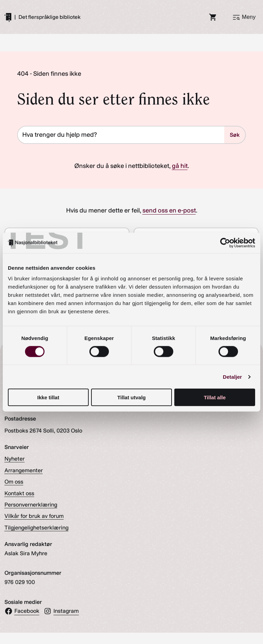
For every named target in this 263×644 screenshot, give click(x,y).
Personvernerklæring (31, 505)
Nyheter (15, 459)
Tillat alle (215, 397)
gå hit (180, 166)
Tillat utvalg (131, 397)
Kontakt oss (19, 493)
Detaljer (233, 376)
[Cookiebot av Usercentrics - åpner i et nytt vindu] (225, 243)
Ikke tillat (48, 397)
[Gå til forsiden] (8, 17)
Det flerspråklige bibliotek (49, 17)
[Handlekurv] (213, 17)
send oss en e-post (169, 210)
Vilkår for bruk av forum (34, 516)
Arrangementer (24, 470)
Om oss (14, 482)
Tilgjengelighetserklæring (36, 528)
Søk (235, 135)
